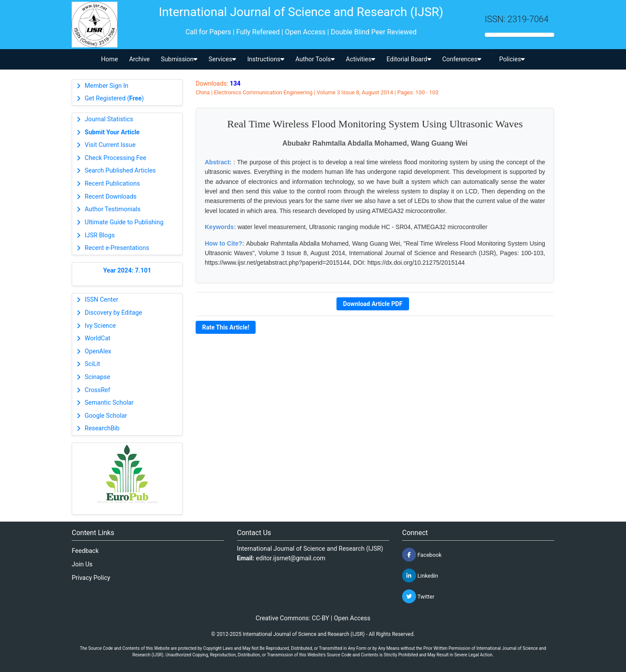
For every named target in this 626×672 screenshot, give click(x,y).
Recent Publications (112, 184)
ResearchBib (102, 428)
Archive (140, 59)
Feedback (85, 551)
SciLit (93, 364)
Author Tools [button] (315, 59)
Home (110, 59)
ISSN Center (102, 300)
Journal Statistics (109, 119)
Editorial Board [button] (409, 59)
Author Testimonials (113, 209)
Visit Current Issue (110, 145)
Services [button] (222, 59)
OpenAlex (98, 351)
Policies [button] (512, 59)
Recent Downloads (111, 197)
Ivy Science (100, 326)
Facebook (422, 555)
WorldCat (98, 338)
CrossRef (98, 390)
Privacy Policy (91, 578)
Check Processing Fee (116, 158)
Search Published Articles (120, 171)
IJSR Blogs (100, 235)
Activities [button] (361, 59)
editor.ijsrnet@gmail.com (291, 558)
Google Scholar (106, 416)
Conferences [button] (462, 59)
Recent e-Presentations (117, 248)
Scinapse (98, 377)
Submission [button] (179, 59)
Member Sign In (107, 86)
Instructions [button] (266, 59)
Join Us (82, 564)
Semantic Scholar (109, 403)
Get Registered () (114, 98)
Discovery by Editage (113, 313)
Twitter (418, 596)
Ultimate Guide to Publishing (124, 222)
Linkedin (420, 576)
